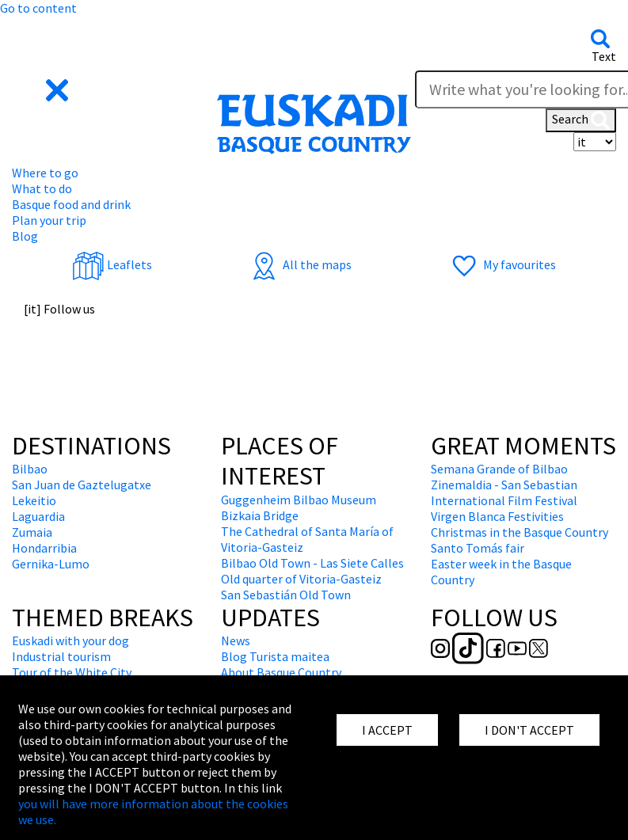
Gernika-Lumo (51, 564)
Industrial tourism (61, 656)
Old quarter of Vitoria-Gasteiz (301, 579)
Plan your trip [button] (49, 220)
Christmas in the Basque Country (520, 532)
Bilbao (30, 469)
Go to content (38, 8)
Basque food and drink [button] (71, 204)
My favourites (502, 264)
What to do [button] (42, 188)
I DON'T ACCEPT (529, 730)
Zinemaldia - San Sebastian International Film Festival (504, 492)
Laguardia (38, 516)
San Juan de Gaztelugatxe (82, 485)
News (236, 640)
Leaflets (112, 264)
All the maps (300, 264)
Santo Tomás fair (478, 548)
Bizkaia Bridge (260, 515)
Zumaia (32, 532)
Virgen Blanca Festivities (497, 516)
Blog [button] (25, 236)
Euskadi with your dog (70, 640)
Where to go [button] (45, 173)
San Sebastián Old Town (286, 595)
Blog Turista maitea (275, 656)
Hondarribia (44, 548)
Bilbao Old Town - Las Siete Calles (312, 563)
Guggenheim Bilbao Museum (299, 500)
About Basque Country (281, 672)
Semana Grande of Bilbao (499, 469)
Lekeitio (34, 500)
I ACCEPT (387, 730)
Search (581, 120)
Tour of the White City (72, 672)
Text (604, 56)
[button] (42, 89)
